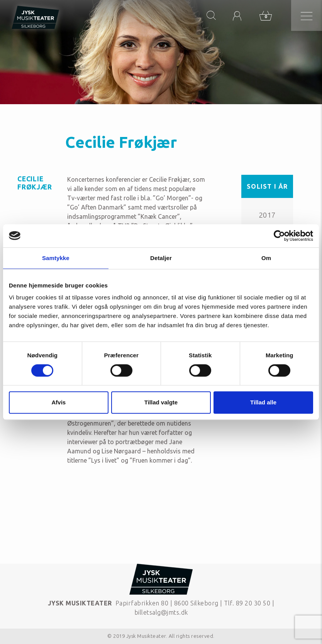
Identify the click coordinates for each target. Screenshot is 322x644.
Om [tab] (266, 258)
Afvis (58, 402)
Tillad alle (263, 402)
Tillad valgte (161, 402)
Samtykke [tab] (56, 258)
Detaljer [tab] (161, 258)
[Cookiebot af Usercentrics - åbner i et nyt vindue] (279, 236)
